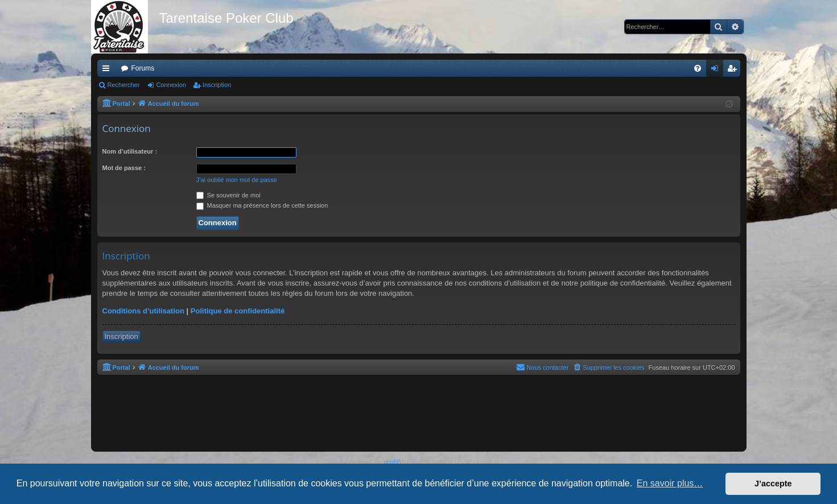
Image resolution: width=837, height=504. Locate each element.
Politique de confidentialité (238, 311)
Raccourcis (108, 71)
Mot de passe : (124, 168)
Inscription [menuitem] (734, 71)
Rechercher (124, 85)
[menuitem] (698, 68)
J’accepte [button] (773, 484)
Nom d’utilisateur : (130, 151)
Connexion (171, 85)
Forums (143, 68)
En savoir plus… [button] (670, 483)
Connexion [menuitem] (717, 71)
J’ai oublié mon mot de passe (237, 180)
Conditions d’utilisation (143, 311)
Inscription (217, 85)
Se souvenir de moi (228, 195)
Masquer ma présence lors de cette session (262, 205)
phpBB (393, 462)
